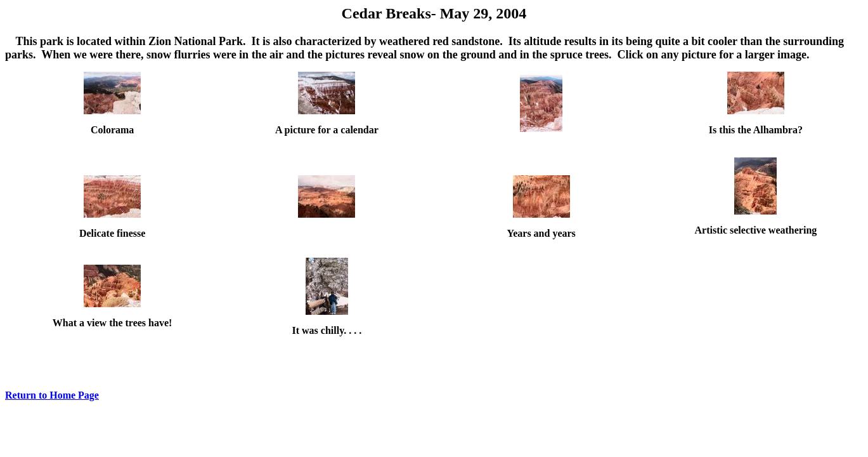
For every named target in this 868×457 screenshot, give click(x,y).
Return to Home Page (52, 395)
